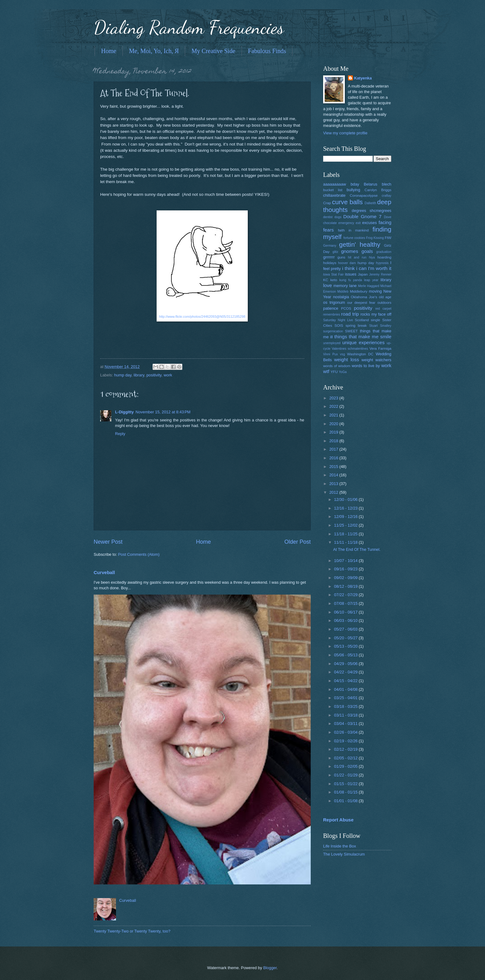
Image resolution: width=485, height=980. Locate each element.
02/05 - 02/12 (346, 758)
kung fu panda (351, 280)
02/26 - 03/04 (346, 732)
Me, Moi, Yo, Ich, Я (154, 51)
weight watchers (376, 360)
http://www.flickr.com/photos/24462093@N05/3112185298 (202, 317)
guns (341, 257)
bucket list (333, 190)
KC (326, 280)
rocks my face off (376, 314)
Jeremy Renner (380, 274)
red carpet (383, 309)
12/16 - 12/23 (346, 508)
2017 (334, 449)
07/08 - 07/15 (346, 603)
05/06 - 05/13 (346, 655)
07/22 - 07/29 (346, 595)
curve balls (347, 202)
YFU (334, 372)
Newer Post (108, 542)
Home (109, 51)
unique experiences (364, 342)
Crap (327, 203)
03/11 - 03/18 (346, 715)
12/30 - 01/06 (346, 499)
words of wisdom (337, 366)
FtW (388, 238)
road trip (350, 314)
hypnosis (382, 263)
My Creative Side (213, 51)
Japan (363, 274)
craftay (387, 196)
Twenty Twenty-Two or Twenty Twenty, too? (132, 931)
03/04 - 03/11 (346, 724)
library (139, 375)
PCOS (346, 308)
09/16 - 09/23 (346, 569)
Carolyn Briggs (378, 190)
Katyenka (363, 78)
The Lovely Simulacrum (344, 854)
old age (385, 297)
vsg (342, 354)
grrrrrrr (329, 257)
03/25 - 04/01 (346, 698)
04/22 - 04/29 (346, 672)
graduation (384, 252)
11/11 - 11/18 (346, 542)
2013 (334, 484)
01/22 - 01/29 (346, 775)
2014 (334, 475)
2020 (334, 424)
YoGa (343, 372)
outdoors (384, 303)
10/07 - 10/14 (346, 561)
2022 (334, 406)
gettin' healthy (360, 244)
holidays (330, 263)
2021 (334, 415)
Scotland (362, 320)
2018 (334, 441)
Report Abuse (338, 820)
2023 (334, 398)
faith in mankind (353, 230)
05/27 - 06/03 (346, 629)
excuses (369, 223)
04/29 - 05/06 (346, 664)
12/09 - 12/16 (346, 517)
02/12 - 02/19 (346, 749)
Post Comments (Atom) (139, 554)
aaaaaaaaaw (335, 184)
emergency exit (349, 223)
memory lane (345, 286)
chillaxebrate (334, 195)
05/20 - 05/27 (346, 638)
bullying (354, 190)
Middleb (343, 292)
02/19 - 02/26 (346, 741)
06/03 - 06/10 (346, 620)
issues (351, 274)
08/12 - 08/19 (346, 586)
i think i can (354, 268)
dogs (338, 217)
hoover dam (347, 263)
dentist (328, 217)
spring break (356, 326)
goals (367, 251)
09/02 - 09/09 (346, 578)
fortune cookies (354, 238)
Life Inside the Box (340, 846)
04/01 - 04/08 (346, 689)
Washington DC (360, 354)
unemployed (332, 343)
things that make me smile (363, 337)
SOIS (339, 326)
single (376, 320)
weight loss (346, 360)
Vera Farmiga (380, 348)
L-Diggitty (124, 412)
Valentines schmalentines (350, 349)
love (327, 285)
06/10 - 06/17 (346, 612)
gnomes (350, 251)
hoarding (384, 257)
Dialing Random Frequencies (189, 27)
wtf (326, 371)
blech (387, 184)
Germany (330, 246)
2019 (334, 432)
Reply (120, 434)
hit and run (357, 257)
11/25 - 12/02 (346, 525)
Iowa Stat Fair (333, 274)
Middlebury (359, 291)
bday (355, 184)
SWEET (352, 331)
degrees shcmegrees (372, 211)
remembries (331, 315)
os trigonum (334, 302)
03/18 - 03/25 (346, 706)
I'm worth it (380, 268)
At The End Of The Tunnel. (357, 549)
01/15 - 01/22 (346, 784)
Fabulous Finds (267, 51)
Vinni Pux (330, 354)
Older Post (298, 542)
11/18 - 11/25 (346, 534)
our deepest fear (361, 303)
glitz (335, 252)
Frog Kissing (375, 238)
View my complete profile (345, 133)
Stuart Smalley (380, 326)
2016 (334, 458)
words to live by (366, 366)
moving (376, 291)
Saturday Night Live (338, 320)
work (168, 375)
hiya (372, 257)
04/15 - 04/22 (346, 681)
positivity (154, 375)
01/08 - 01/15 (346, 792)
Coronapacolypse (364, 196)
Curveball (104, 572)
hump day (123, 375)
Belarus (371, 184)
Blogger (270, 968)
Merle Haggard (369, 286)
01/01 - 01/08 (346, 801)
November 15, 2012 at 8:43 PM (163, 412)
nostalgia (341, 297)
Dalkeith (370, 203)
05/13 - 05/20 (346, 646)
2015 (334, 467)
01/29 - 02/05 (346, 766)
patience (331, 308)
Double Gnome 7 (362, 216)
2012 (334, 492)
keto (334, 280)
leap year (371, 280)
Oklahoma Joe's (364, 297)
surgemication (333, 331)
